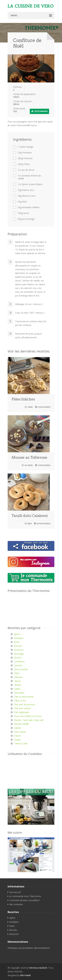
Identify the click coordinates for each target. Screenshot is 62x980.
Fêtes (17, 673)
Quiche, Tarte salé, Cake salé (29, 720)
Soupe (17, 740)
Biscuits (18, 646)
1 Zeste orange (25, 147)
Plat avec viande (22, 708)
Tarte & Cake (21, 743)
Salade (18, 728)
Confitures (19, 661)
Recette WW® (21, 724)
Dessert (18, 665)
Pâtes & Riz (20, 701)
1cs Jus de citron (26, 170)
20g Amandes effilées (29, 207)
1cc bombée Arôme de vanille (29, 177)
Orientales (19, 693)
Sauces (18, 736)
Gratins (18, 685)
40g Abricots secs (27, 196)
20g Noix (22, 202)
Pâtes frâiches (23, 399)
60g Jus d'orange (26, 219)
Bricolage (19, 654)
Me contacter (16, 904)
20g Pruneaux (25, 153)
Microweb (25, 975)
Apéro (17, 634)
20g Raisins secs (26, 190)
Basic (17, 642)
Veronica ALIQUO (38, 968)
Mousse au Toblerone (29, 457)
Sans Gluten (20, 732)
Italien (17, 689)
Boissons (19, 650)
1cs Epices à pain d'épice (30, 184)
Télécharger (39, 111)
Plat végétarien (22, 712)
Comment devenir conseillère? (25, 900)
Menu (14, 15)
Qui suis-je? (15, 892)
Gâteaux (18, 677)
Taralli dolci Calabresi (30, 516)
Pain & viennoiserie (24, 697)
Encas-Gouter (21, 669)
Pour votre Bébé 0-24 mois (28, 716)
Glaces (18, 681)
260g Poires (24, 164)
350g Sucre (23, 213)
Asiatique (19, 638)
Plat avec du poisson (25, 704)
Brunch (18, 658)
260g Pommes (25, 158)
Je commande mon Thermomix (25, 896)
